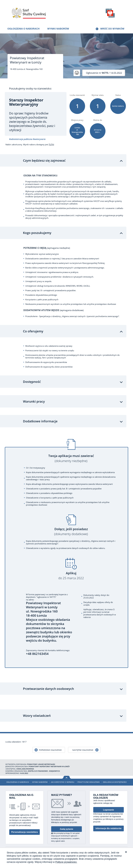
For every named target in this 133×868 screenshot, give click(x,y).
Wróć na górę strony (67, 777)
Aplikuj (71, 576)
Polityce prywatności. (66, 862)
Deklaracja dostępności (115, 782)
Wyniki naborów (58, 29)
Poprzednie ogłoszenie (50, 750)
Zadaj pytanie (66, 829)
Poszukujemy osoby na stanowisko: (30, 89)
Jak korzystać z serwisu (63, 782)
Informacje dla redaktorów (109, 828)
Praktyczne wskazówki (89, 782)
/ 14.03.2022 (104, 73)
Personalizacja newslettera (25, 832)
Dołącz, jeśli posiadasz (71, 532)
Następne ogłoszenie (83, 750)
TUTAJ (51, 144)
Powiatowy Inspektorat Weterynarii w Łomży (27, 60)
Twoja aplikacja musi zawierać (71, 458)
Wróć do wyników (112, 29)
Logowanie (109, 810)
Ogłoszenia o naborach (23, 29)
